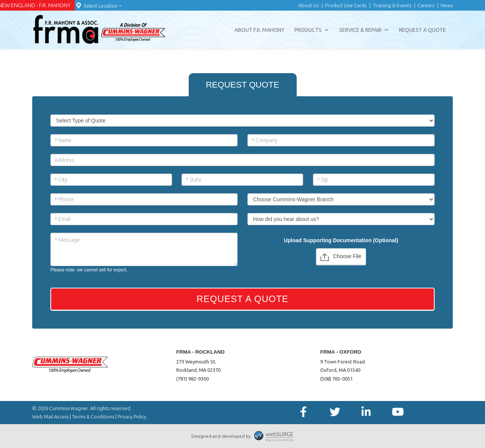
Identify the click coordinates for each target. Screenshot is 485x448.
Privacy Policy (132, 417)
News (447, 5)
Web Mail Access (50, 417)
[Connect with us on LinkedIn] (366, 412)
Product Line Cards (346, 5)
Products (312, 30)
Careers (426, 5)
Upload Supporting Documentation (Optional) (341, 240)
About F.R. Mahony (260, 30)
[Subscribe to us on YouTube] (398, 412)
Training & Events (392, 5)
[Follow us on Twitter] (335, 412)
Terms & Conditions (93, 417)
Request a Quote (422, 30)
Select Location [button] (96, 6)
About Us (309, 5)
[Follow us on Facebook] (303, 412)
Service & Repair (364, 30)
